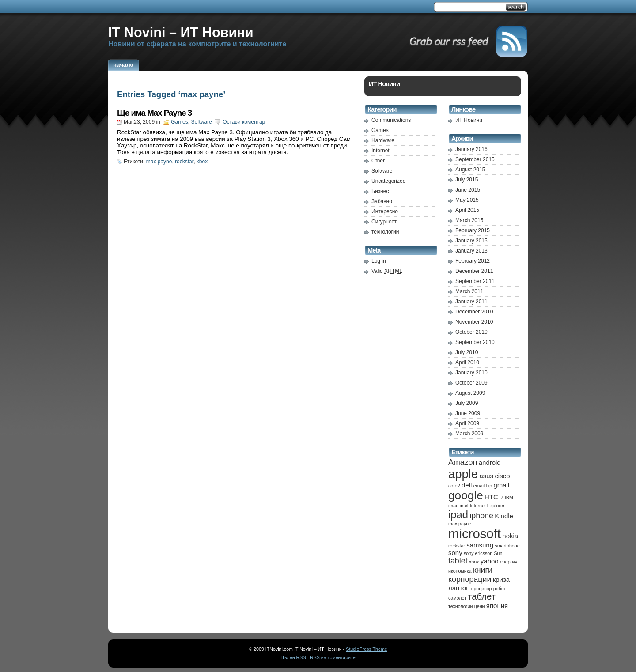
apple (463, 474)
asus (486, 476)
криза (501, 580)
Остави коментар (244, 122)
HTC (491, 497)
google (466, 495)
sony (455, 553)
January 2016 (471, 149)
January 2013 (471, 251)
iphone (481, 516)
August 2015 (470, 170)
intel (464, 506)
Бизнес (380, 191)
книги (483, 570)
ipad (458, 515)
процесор (482, 589)
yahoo (490, 561)
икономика (460, 571)
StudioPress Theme (366, 649)
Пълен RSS (293, 657)
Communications (391, 120)
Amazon (463, 462)
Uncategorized (388, 181)
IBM (509, 498)
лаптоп (459, 588)
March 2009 (469, 434)
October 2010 (471, 332)
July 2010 (467, 352)
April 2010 (467, 362)
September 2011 (475, 281)
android (490, 462)
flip (489, 486)
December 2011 (474, 271)
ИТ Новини (469, 120)
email (479, 486)
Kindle (504, 516)
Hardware (383, 140)
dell (467, 485)
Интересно (385, 211)
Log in (379, 261)
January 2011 (471, 302)
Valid (387, 271)
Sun (498, 553)
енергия (509, 562)
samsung (480, 545)
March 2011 (469, 291)
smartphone (507, 546)
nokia (510, 536)
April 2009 (467, 423)
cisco (502, 476)
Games (180, 122)
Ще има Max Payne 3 (154, 113)
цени (480, 606)
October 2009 (471, 383)
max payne (159, 162)
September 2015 (475, 159)
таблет (482, 596)
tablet (458, 561)
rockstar (184, 162)
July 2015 (467, 180)
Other (378, 161)
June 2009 (468, 413)
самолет (457, 598)
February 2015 (473, 230)
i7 (501, 498)
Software (201, 122)
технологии (385, 232)
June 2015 (468, 190)
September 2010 (475, 342)
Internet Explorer (487, 506)
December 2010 (474, 312)
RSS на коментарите (333, 657)
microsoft (475, 534)
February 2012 (473, 261)
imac (453, 506)
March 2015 (469, 220)
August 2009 (470, 393)
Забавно (382, 201)
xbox (202, 162)
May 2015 (467, 200)
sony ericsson (478, 553)
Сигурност (384, 222)
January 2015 (471, 241)
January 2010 (471, 373)
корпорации (470, 579)
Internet (380, 151)
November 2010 (474, 322)
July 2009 (467, 403)
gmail (501, 485)
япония (497, 606)
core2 (454, 486)
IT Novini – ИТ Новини (181, 32)
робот (500, 589)
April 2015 (467, 210)
